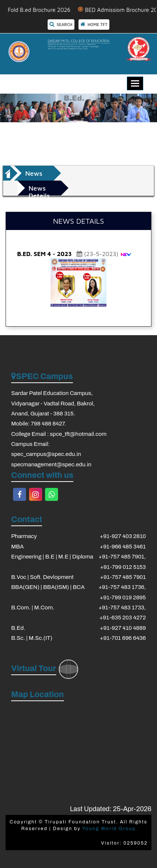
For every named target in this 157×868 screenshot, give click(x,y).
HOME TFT (94, 24)
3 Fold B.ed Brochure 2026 (41, 10)
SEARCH (61, 24)
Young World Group (109, 829)
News (34, 173)
